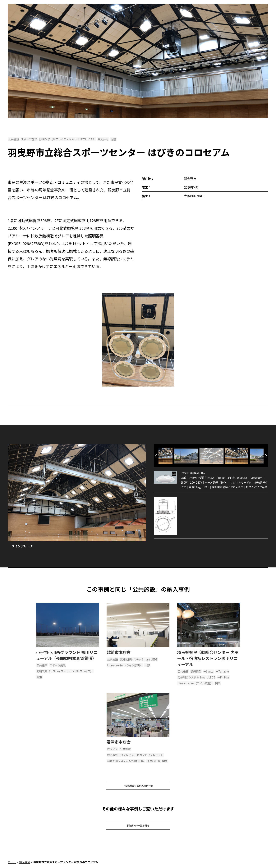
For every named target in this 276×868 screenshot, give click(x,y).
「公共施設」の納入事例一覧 (138, 787)
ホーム (12, 866)
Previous (156, 456)
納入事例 (25, 866)
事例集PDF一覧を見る (138, 828)
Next (266, 456)
